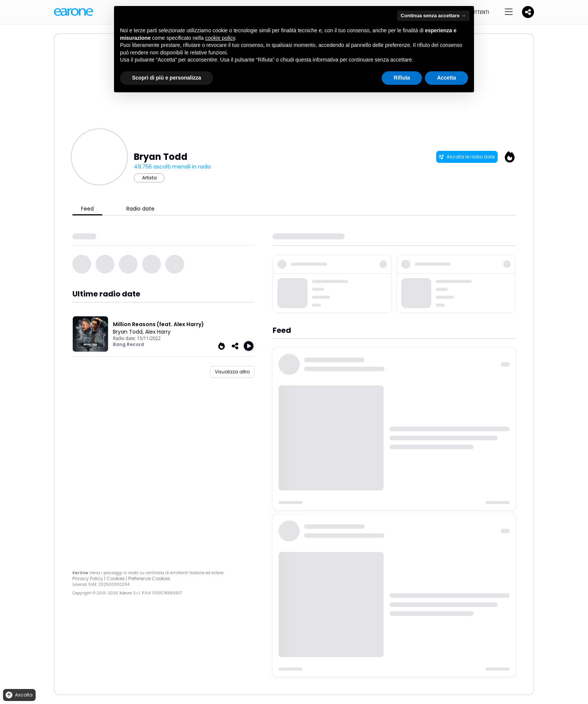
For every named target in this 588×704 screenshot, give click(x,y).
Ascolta (19, 695)
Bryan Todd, (129, 332)
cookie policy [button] (220, 38)
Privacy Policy (88, 578)
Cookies (116, 578)
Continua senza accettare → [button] (433, 16)
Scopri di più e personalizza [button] (166, 78)
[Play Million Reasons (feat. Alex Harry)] (249, 346)
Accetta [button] (446, 78)
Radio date (140, 209)
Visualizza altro (232, 372)
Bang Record (128, 344)
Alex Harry (158, 332)
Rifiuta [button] (402, 78)
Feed (87, 209)
